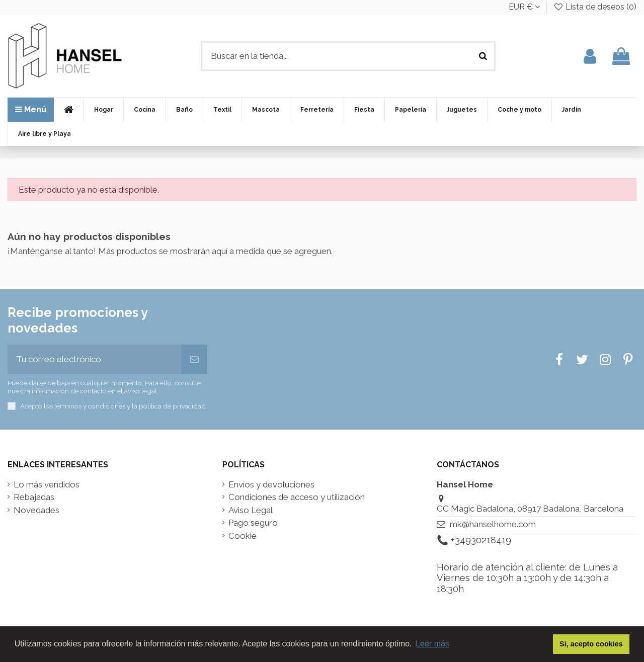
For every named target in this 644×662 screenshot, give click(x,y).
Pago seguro (253, 523)
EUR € (524, 7)
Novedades (36, 510)
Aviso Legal (251, 510)
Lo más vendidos (47, 485)
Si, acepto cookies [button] (591, 644)
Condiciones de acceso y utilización (297, 497)
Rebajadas (34, 497)
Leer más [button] (432, 644)
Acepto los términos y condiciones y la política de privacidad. (114, 406)
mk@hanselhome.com (493, 524)
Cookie (243, 536)
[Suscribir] (194, 360)
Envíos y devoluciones (271, 485)
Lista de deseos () (595, 7)
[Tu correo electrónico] (95, 360)
